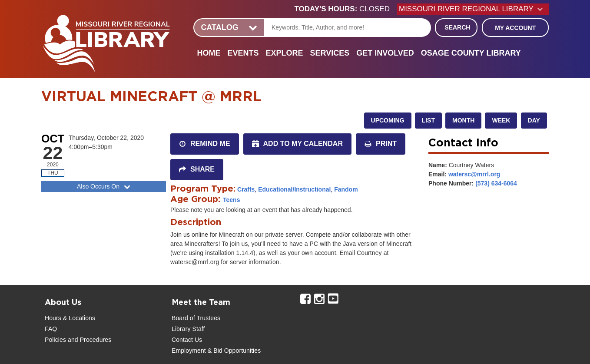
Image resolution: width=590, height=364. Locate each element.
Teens (231, 200)
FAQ (51, 329)
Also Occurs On (104, 186)
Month (463, 120)
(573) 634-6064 (496, 183)
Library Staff (188, 329)
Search (457, 27)
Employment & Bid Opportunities (216, 351)
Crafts (246, 189)
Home (209, 53)
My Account (515, 28)
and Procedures (89, 340)
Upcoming (388, 120)
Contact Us (187, 340)
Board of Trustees (196, 318)
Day (534, 120)
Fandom (346, 189)
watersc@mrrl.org (474, 174)
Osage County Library (471, 53)
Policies (55, 340)
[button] (346, 9)
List (428, 120)
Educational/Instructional (294, 189)
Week (501, 120)
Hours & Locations (70, 318)
